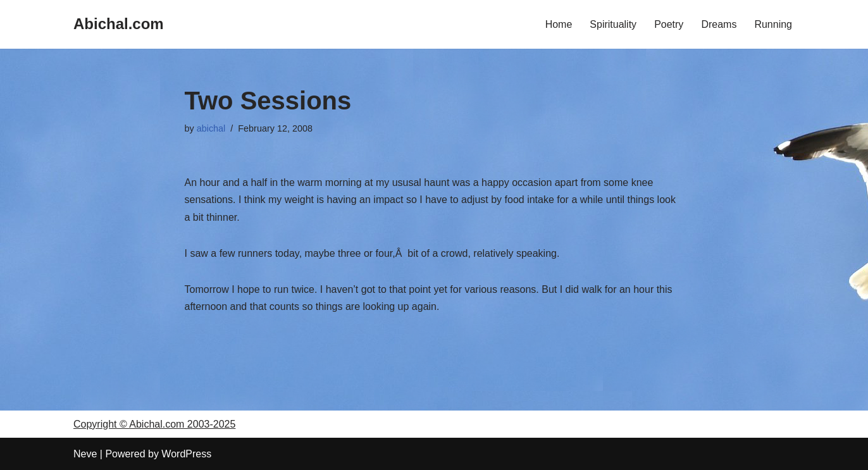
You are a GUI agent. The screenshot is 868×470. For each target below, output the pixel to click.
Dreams (719, 24)
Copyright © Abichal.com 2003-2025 (154, 424)
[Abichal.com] (119, 24)
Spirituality (613, 24)
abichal (211, 128)
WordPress (186, 454)
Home (559, 24)
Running (773, 24)
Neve (85, 454)
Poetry (669, 24)
